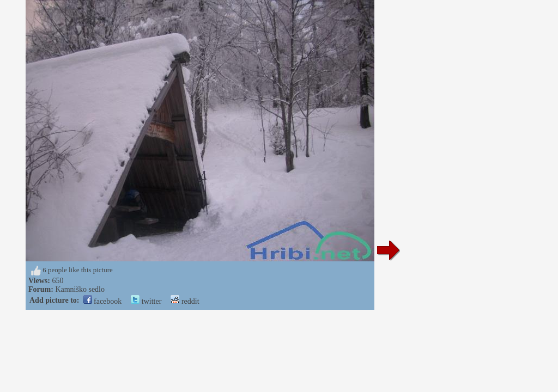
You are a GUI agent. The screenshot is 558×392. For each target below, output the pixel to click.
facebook (103, 301)
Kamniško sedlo (80, 289)
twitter (146, 301)
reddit (185, 301)
